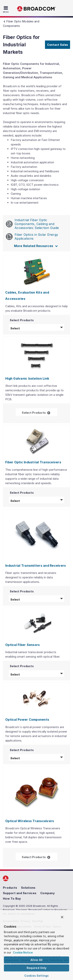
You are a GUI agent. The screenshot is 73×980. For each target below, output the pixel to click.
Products (10, 888)
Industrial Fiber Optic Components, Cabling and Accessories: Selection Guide (32, 224)
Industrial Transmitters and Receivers (36, 566)
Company (47, 893)
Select (37, 328)
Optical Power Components (27, 720)
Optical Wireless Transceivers (30, 821)
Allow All (36, 960)
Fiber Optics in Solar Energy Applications (32, 237)
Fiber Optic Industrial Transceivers (33, 462)
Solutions (28, 888)
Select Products (39, 412)
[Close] (62, 917)
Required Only (37, 968)
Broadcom (37, 9)
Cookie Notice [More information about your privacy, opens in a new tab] (23, 952)
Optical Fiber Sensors (22, 645)
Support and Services (20, 893)
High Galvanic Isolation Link (27, 378)
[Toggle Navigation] (6, 9)
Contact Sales (58, 45)
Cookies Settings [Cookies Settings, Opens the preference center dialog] (36, 976)
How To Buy (12, 899)
